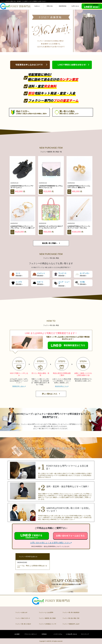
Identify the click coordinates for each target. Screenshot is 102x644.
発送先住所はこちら (62, 386)
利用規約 (44, 634)
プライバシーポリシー (31, 634)
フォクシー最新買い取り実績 (47, 618)
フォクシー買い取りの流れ (23, 624)
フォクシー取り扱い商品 (51, 258)
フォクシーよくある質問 (46, 612)
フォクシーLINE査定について (47, 624)
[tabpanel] (51, 31)
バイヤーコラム (58, 634)
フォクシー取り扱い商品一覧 (71, 618)
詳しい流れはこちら (51, 394)
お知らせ (37, 6)
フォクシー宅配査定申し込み (71, 624)
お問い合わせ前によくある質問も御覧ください (51, 543)
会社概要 (17, 634)
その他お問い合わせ (71, 634)
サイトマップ (85, 634)
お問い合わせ (75, 6)
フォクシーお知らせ (21, 612)
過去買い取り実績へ (51, 243)
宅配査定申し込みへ (19, 386)
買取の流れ (50, 6)
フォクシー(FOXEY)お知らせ (28, 557)
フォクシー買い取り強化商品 (71, 612)
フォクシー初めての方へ (22, 618)
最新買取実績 (63, 6)
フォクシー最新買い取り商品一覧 (51, 152)
